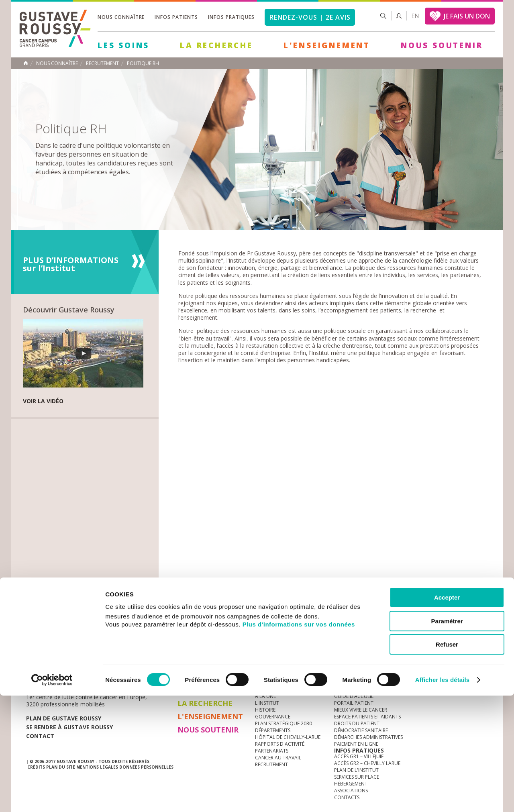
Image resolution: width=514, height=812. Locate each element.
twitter (469, 663)
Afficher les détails (442, 796)
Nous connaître (121, 17)
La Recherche (216, 45)
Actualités (51, 662)
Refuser (447, 761)
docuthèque (218, 662)
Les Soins (123, 45)
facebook (481, 663)
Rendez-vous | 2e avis (310, 17)
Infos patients (176, 17)
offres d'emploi (160, 662)
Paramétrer (447, 738)
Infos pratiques (231, 17)
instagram (432, 663)
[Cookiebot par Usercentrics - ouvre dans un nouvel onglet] (52, 796)
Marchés (267, 662)
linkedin (457, 663)
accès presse (102, 662)
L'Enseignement (327, 45)
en (415, 16)
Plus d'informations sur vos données (299, 741)
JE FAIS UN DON (467, 16)
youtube (444, 663)
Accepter (447, 714)
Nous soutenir (442, 45)
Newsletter (404, 666)
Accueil (26, 63)
